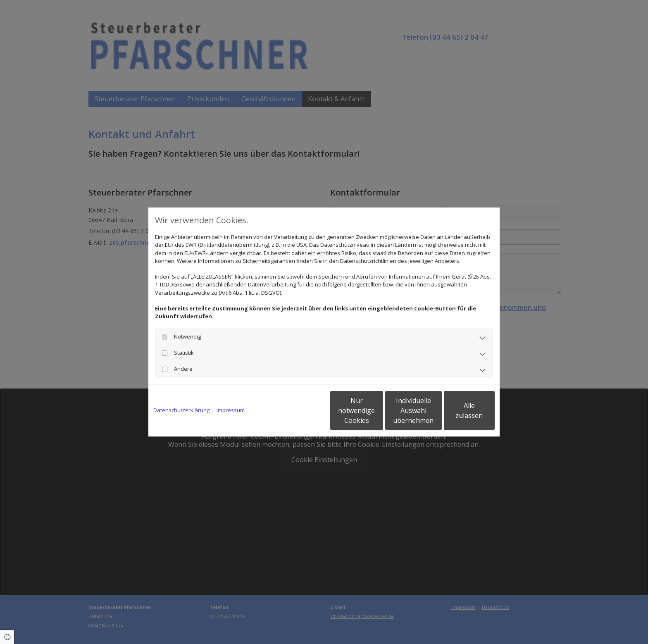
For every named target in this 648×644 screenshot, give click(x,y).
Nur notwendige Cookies (299, 410)
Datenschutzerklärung (181, 410)
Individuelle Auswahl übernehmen (378, 410)
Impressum (231, 410)
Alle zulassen (456, 410)
